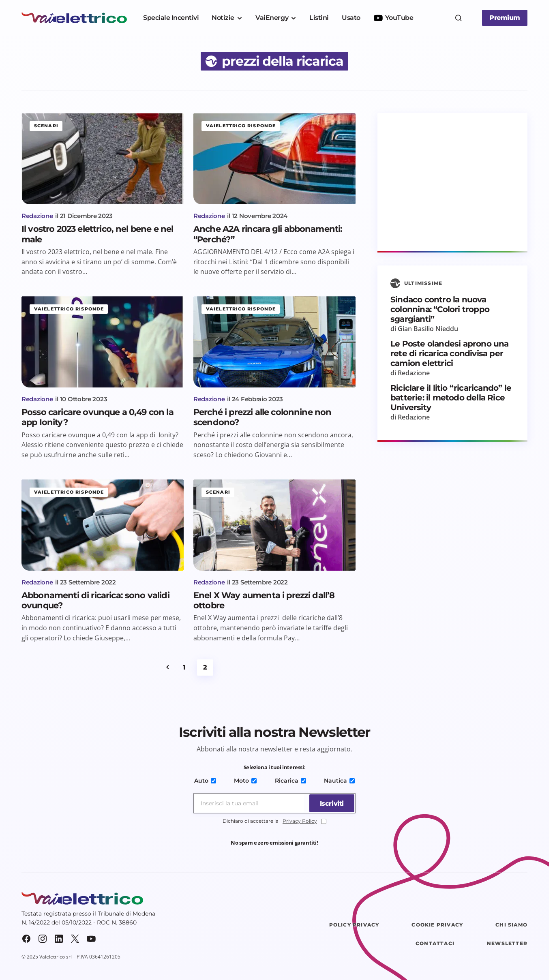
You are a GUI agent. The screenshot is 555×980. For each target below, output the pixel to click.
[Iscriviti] (331, 803)
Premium (505, 18)
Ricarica (290, 781)
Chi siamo (511, 925)
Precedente (167, 668)
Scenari (46, 126)
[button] (459, 18)
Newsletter (507, 943)
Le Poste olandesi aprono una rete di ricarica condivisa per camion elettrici (450, 353)
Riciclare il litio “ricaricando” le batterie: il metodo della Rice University (451, 398)
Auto (206, 781)
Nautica (338, 781)
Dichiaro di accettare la (274, 821)
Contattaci (435, 943)
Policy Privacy (354, 925)
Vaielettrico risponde (241, 126)
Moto (246, 781)
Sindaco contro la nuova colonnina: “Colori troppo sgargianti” (440, 309)
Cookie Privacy (437, 925)
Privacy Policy (300, 821)
